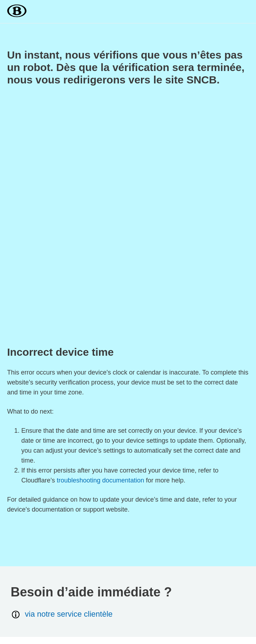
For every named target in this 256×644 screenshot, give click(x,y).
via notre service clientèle (62, 614)
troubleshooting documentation (100, 480)
